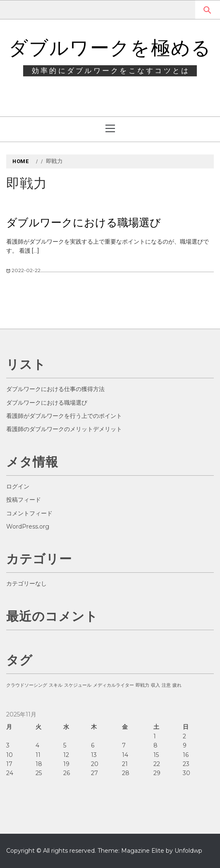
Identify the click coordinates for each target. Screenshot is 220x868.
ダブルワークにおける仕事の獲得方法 (55, 389)
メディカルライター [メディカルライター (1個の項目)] (114, 685)
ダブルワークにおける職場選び (84, 223)
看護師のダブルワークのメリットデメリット (64, 429)
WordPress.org (28, 526)
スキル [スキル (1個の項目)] (56, 685)
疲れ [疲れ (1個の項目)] (177, 685)
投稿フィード (24, 500)
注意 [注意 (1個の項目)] (166, 685)
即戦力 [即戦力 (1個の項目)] (142, 685)
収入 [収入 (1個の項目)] (155, 685)
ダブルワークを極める (110, 48)
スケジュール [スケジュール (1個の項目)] (78, 685)
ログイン (18, 486)
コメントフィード (29, 513)
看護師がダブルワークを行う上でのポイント (64, 416)
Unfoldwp (188, 851)
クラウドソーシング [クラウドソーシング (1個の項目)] (27, 685)
